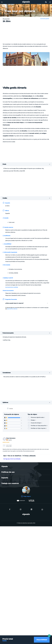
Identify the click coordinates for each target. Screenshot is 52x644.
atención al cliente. (12, 309)
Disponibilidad (42, 640)
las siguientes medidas (12, 287)
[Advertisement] (28, 33)
